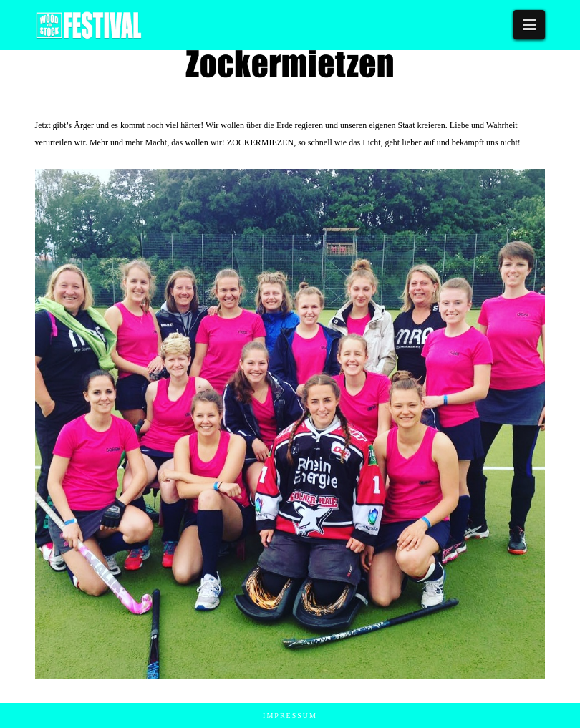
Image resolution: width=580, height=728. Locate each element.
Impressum (290, 715)
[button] (529, 25)
